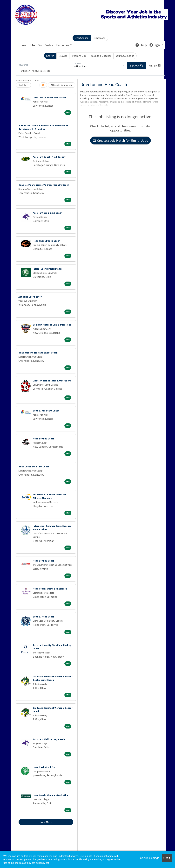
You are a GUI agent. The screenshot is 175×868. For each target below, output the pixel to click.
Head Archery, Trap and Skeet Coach (38, 353)
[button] (155, 65)
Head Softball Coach (44, 439)
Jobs (32, 45)
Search (50, 56)
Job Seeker (82, 38)
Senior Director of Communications (52, 325)
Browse (63, 56)
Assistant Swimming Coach (48, 213)
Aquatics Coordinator (30, 297)
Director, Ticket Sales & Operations (52, 381)
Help (141, 45)
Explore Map (79, 56)
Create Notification (62, 85)
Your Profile (45, 45)
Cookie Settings (150, 858)
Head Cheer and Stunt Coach (34, 467)
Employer (100, 38)
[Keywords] (45, 65)
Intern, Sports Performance (48, 269)
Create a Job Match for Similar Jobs (120, 140)
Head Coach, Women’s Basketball (51, 795)
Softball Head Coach (44, 617)
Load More (46, 822)
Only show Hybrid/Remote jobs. (36, 71)
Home (22, 45)
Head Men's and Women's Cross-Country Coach (44, 185)
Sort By (22, 85)
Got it (167, 858)
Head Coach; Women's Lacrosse (50, 589)
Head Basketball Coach (45, 767)
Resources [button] (62, 45)
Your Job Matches (101, 56)
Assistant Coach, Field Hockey (49, 157)
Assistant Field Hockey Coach (49, 739)
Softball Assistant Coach (46, 411)
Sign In (156, 45)
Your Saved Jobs (125, 56)
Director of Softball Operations (50, 98)
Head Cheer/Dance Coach (46, 241)
